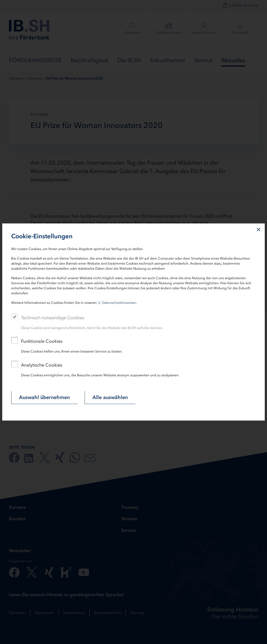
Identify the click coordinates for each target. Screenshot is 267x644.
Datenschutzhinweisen (119, 303)
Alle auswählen (110, 397)
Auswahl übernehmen (44, 397)
